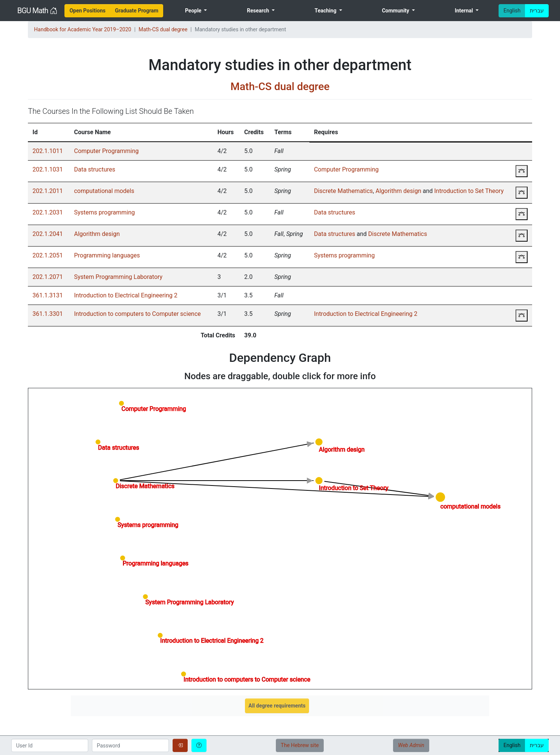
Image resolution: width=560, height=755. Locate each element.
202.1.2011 (47, 191)
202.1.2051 (47, 255)
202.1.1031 (47, 169)
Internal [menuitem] (465, 11)
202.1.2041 (47, 234)
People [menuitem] (194, 11)
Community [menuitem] (396, 11)
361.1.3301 (47, 314)
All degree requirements (277, 706)
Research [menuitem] (259, 11)
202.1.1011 (47, 151)
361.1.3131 (47, 295)
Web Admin (411, 745)
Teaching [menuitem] (326, 11)
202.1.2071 (47, 277)
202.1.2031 (47, 212)
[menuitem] (87, 11)
